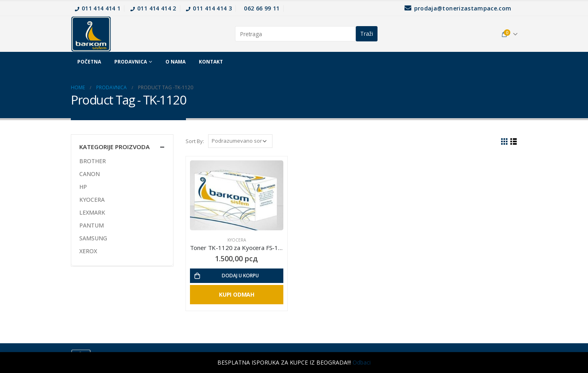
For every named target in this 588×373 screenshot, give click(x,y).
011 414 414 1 (98, 8)
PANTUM (92, 225)
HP (83, 187)
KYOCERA (237, 240)
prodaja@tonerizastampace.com (458, 8)
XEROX (88, 251)
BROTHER (93, 161)
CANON (90, 174)
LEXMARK (92, 212)
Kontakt (211, 62)
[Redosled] (240, 141)
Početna (89, 62)
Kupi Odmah (237, 294)
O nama (175, 62)
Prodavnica (131, 62)
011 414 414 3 (209, 8)
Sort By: (195, 141)
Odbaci (362, 362)
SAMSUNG (93, 238)
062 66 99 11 (262, 8)
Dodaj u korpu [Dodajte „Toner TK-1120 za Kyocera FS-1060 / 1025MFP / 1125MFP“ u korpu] (240, 276)
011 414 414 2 (153, 8)
